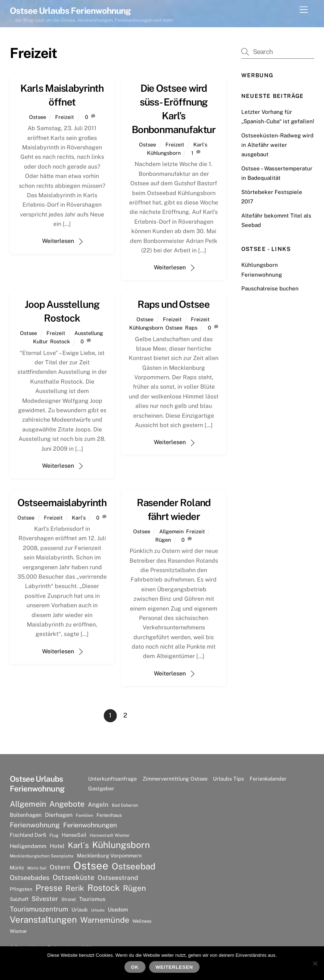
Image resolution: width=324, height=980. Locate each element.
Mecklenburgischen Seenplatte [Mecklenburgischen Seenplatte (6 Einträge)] (42, 856)
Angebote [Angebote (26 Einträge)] (67, 804)
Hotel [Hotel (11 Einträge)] (57, 846)
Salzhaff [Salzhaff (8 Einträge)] (19, 899)
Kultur (40, 341)
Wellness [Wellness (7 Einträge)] (142, 921)
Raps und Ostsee (174, 304)
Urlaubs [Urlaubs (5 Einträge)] (98, 910)
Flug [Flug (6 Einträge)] (54, 835)
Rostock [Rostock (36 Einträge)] (104, 888)
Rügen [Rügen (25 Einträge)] (134, 888)
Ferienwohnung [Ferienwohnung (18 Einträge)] (35, 825)
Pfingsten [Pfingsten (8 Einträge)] (21, 889)
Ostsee (38, 117)
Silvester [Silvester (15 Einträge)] (45, 899)
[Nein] (315, 963)
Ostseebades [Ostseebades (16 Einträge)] (30, 878)
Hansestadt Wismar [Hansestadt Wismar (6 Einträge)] (110, 835)
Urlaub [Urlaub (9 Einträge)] (80, 909)
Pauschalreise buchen (270, 288)
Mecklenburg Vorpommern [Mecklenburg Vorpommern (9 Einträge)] (109, 855)
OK (135, 967)
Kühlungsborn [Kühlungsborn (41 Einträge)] (121, 845)
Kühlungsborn (164, 153)
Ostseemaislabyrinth (62, 503)
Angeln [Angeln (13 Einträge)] (98, 805)
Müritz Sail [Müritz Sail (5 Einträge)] (37, 868)
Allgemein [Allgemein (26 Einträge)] (28, 804)
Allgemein (171, 531)
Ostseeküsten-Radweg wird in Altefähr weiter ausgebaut (277, 145)
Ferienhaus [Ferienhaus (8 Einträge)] (109, 815)
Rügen (163, 540)
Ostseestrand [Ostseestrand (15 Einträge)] (118, 878)
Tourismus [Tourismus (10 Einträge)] (92, 899)
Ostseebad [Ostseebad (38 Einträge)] (134, 866)
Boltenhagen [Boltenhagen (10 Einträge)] (26, 815)
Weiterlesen (58, 241)
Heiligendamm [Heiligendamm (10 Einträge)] (28, 846)
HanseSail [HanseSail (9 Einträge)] (74, 835)
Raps (191, 328)
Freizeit (65, 117)
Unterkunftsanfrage (112, 779)
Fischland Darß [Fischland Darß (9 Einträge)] (28, 835)
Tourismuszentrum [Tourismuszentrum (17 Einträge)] (39, 909)
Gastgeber (101, 788)
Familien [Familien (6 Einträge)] (85, 815)
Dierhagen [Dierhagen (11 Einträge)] (59, 815)
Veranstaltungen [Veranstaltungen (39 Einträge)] (43, 919)
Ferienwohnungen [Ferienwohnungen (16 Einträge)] (90, 825)
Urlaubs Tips (228, 779)
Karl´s (200, 144)
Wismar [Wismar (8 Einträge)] (18, 931)
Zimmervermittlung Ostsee (175, 779)
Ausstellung (89, 333)
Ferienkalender (268, 779)
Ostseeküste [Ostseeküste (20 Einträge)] (73, 877)
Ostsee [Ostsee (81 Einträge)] (91, 866)
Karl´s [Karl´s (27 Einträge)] (78, 845)
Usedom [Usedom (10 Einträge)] (118, 909)
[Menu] (304, 10)
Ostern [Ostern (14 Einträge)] (60, 867)
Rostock (60, 341)
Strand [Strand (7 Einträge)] (69, 899)
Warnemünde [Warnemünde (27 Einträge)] (105, 920)
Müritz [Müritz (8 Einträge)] (17, 868)
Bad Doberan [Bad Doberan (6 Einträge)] (125, 805)
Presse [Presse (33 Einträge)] (49, 888)
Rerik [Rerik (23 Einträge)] (75, 888)
